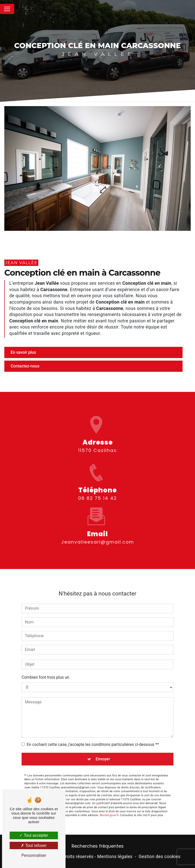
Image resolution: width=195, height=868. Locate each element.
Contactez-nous (25, 366)
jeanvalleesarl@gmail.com (98, 535)
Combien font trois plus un (45, 671)
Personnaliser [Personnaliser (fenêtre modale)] (34, 855)
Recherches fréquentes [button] (98, 846)
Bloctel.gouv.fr (109, 809)
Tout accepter (34, 835)
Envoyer (103, 752)
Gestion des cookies (160, 857)
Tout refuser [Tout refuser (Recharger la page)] (34, 845)
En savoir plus (23, 352)
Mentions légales (115, 857)
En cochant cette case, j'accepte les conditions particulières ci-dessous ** (93, 738)
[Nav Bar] (7, 9)
